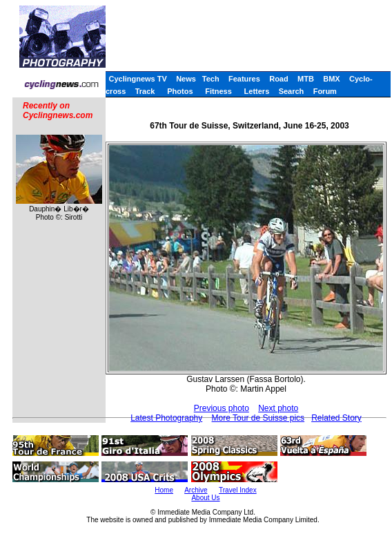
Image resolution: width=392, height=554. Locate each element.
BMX (331, 79)
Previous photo (222, 408)
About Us (205, 498)
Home (164, 490)
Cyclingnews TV (137, 79)
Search (292, 91)
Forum (325, 91)
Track (145, 91)
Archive (196, 490)
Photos (180, 91)
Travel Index (238, 490)
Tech (211, 79)
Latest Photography (166, 418)
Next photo (278, 408)
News (186, 79)
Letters (257, 91)
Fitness (218, 91)
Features (244, 79)
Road (279, 79)
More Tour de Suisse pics (258, 418)
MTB (306, 79)
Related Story (336, 418)
